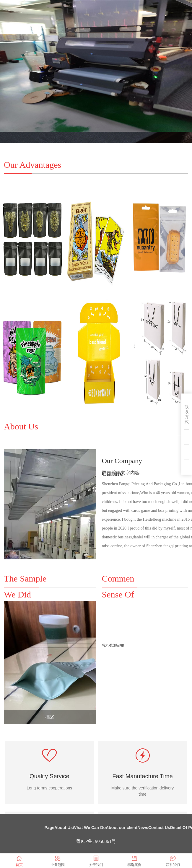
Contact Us (159, 828)
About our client (122, 828)
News (143, 828)
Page (49, 828)
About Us (64, 828)
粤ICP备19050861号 (96, 841)
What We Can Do (89, 828)
